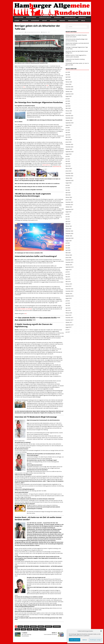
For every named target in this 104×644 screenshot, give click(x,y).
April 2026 (68, 77)
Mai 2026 (68, 75)
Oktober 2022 (69, 178)
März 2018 (68, 310)
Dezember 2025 (69, 87)
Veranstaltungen (73, 21)
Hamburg (41, 627)
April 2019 (68, 279)
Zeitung (36, 629)
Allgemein (45, 32)
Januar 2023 (68, 171)
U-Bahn (29, 629)
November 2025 (69, 89)
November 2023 (69, 147)
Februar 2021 (69, 226)
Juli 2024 (68, 128)
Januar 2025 (68, 113)
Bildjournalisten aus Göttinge (25, 309)
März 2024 (68, 137)
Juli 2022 (68, 185)
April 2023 (68, 164)
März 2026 (68, 79)
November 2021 (69, 205)
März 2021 (68, 224)
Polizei (18, 629)
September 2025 (70, 94)
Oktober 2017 (69, 322)
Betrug (20, 627)
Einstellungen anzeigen (95, 640)
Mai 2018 (68, 306)
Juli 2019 (68, 272)
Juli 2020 (68, 243)
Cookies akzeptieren (75, 640)
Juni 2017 (68, 332)
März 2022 (68, 195)
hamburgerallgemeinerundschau (33, 32)
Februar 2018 (69, 313)
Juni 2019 (68, 274)
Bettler (26, 627)
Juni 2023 (68, 159)
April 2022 (68, 193)
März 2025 (68, 108)
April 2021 (68, 221)
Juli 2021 (68, 214)
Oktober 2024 (69, 120)
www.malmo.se (46, 165)
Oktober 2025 (69, 92)
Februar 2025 (69, 111)
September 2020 (70, 238)
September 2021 (70, 209)
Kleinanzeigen (35, 21)
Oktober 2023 (69, 149)
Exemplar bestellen (70, 17)
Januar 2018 (68, 315)
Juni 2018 (68, 303)
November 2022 (69, 176)
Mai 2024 (68, 132)
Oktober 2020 (69, 236)
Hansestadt (48, 627)
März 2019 (68, 281)
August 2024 (69, 125)
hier (47, 85)
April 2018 (68, 308)
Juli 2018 (68, 301)
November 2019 (69, 262)
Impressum (25, 21)
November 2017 (69, 320)
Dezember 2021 (69, 202)
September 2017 (70, 325)
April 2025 (68, 106)
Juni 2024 (68, 130)
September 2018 (70, 296)
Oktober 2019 (69, 265)
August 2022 (69, 183)
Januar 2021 (68, 229)
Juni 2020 (68, 245)
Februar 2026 (69, 82)
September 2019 (70, 267)
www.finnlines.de (57, 166)
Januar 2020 (68, 257)
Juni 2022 (68, 188)
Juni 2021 (68, 217)
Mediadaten (53, 21)
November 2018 (69, 291)
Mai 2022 (68, 190)
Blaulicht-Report (31, 17)
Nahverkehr (57, 627)
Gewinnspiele (82, 17)
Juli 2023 (68, 156)
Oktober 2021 (69, 207)
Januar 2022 (68, 200)
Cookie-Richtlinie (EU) (45, 17)
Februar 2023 (69, 168)
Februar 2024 (69, 140)
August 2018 (69, 298)
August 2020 (69, 241)
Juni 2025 (68, 101)
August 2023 (69, 154)
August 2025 (69, 96)
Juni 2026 (68, 72)
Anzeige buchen (19, 17)
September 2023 (70, 152)
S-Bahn (23, 629)
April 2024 (68, 135)
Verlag (83, 21)
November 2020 (69, 233)
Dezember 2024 (69, 116)
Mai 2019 (68, 277)
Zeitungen (43, 629)
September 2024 (70, 123)
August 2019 (69, 270)
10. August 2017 (20, 32)
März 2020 (68, 253)
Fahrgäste (33, 627)
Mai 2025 (68, 104)
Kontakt (45, 21)
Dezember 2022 (69, 173)
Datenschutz (58, 17)
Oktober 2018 (69, 294)
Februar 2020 (69, 255)
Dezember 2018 (69, 289)
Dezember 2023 (69, 144)
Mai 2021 (68, 219)
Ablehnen (85, 640)
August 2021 (69, 212)
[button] (101, 631)
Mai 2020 (68, 248)
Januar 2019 (68, 286)
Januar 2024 (68, 142)
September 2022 (70, 180)
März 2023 (68, 166)
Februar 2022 (69, 197)
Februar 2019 (69, 284)
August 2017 (69, 327)
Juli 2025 (68, 99)
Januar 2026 (68, 84)
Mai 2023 (68, 161)
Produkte (62, 21)
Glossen (17, 21)
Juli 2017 (68, 330)
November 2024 (69, 118)
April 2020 (68, 250)
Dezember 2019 (69, 260)
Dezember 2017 (69, 318)
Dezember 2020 (69, 231)
